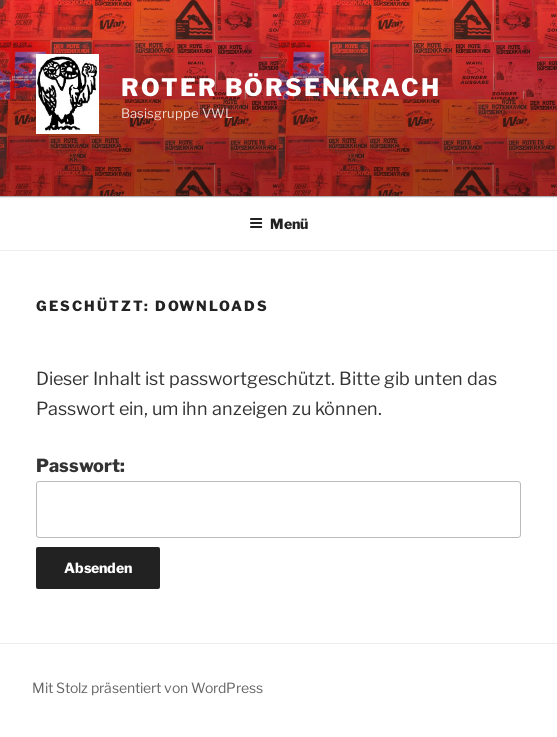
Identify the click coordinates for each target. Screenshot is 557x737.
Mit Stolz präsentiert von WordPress (147, 687)
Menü (278, 223)
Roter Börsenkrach (281, 87)
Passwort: (278, 496)
